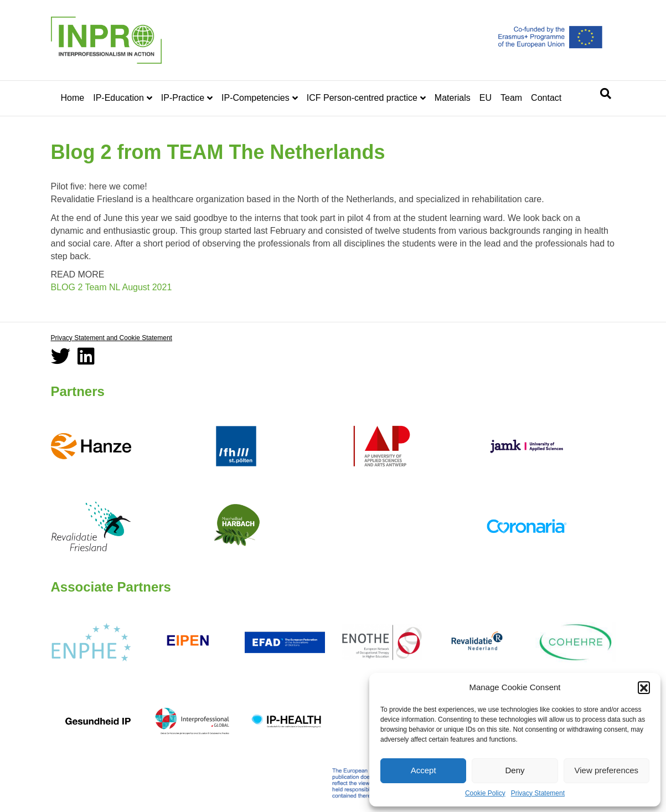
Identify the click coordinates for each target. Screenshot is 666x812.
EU (486, 98)
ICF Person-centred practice (362, 98)
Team (511, 98)
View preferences (607, 770)
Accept (424, 770)
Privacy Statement (538, 793)
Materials (453, 98)
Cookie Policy (485, 793)
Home (73, 98)
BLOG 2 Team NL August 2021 (112, 287)
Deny (515, 770)
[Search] (606, 94)
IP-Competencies (255, 98)
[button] (644, 687)
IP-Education (118, 98)
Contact (546, 98)
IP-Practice (183, 98)
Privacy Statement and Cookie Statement (112, 338)
